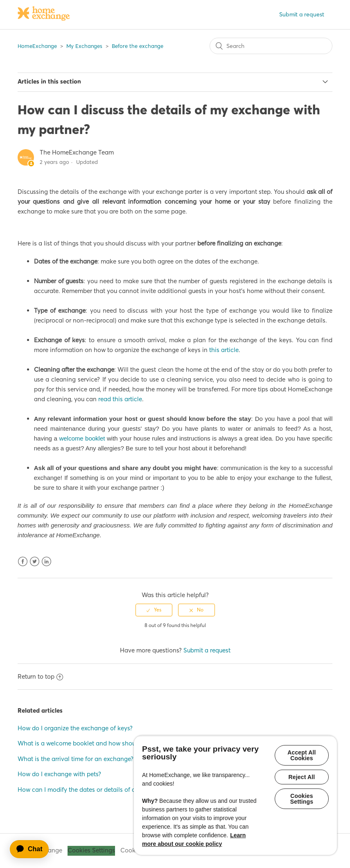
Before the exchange (138, 46)
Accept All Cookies (301, 755)
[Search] (271, 46)
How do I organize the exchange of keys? (75, 728)
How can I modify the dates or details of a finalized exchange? (105, 790)
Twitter (35, 562)
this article (224, 350)
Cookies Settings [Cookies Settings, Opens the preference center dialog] (302, 799)
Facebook (23, 562)
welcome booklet (82, 438)
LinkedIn (46, 562)
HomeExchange (37, 46)
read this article (120, 399)
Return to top (40, 676)
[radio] (154, 610)
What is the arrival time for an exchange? (76, 759)
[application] (33, 849)
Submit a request (302, 14)
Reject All (302, 777)
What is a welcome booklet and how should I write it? (93, 743)
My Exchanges (84, 46)
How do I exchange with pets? (59, 774)
